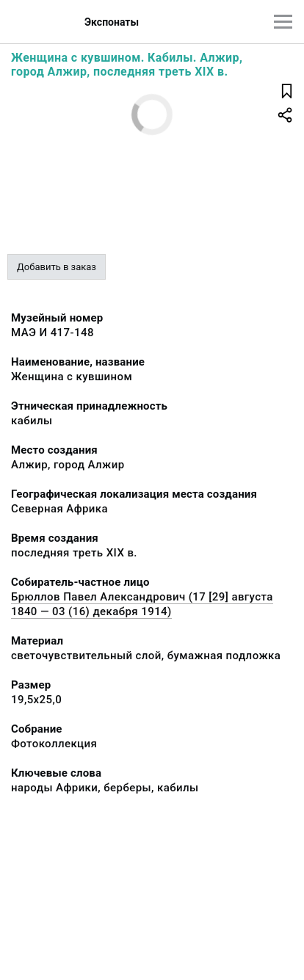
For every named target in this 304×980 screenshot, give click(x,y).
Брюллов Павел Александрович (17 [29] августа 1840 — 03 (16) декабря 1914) (142, 604)
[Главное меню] (283, 22)
